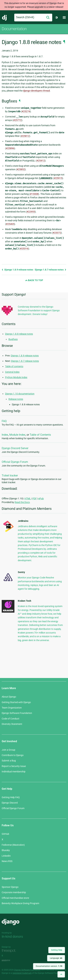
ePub (41, 499)
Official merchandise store (15, 898)
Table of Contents (40, 435)
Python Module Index (16, 377)
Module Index (17, 435)
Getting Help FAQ (11, 797)
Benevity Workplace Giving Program (20, 903)
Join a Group (8, 750)
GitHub (5, 834)
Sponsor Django (10, 887)
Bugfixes (13, 339)
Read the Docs (22, 502)
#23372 (57, 233)
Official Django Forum (15, 462)
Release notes (16, 399)
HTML (28, 499)
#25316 (24, 249)
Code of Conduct (11, 719)
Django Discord (10, 803)
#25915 (58, 178)
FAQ (4, 421)
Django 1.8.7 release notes (51, 270)
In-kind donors (12, 937)
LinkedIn (6, 856)
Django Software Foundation (17, 713)
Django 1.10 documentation (20, 394)
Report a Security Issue (14, 766)
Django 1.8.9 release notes (17, 270)
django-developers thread (36, 91)
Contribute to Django (13, 755)
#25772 (17, 120)
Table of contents (14, 366)
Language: (56, 958)
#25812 (25, 136)
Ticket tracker (10, 476)
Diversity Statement (12, 724)
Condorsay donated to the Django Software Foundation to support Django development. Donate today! (39, 311)
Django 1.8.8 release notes (19, 334)
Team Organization (12, 708)
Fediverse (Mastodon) (13, 845)
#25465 (10, 224)
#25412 (41, 161)
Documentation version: (49, 966)
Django (4, 18)
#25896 (10, 148)
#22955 (31, 212)
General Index (12, 372)
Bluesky (6, 850)
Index (5, 435)
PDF (35, 499)
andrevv (10, 960)
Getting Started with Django (16, 702)
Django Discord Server (15, 448)
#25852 (21, 169)
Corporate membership (14, 892)
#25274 (26, 111)
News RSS (7, 861)
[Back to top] (61, 974)
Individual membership (14, 772)
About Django (9, 697)
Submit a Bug (9, 761)
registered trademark (22, 973)
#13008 (34, 194)
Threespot (10, 951)
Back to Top (34, 280)
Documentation (14, 29)
